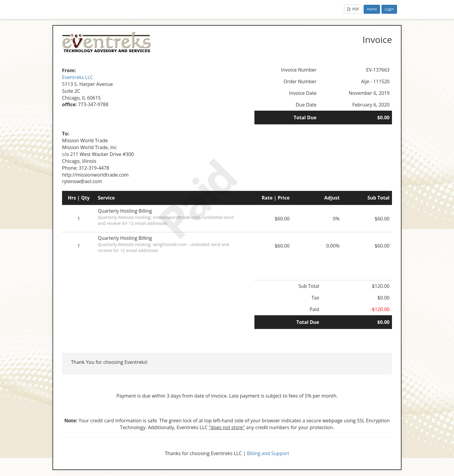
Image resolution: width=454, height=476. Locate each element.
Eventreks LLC (78, 77)
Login (389, 9)
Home (372, 9)
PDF (353, 9)
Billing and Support (268, 453)
